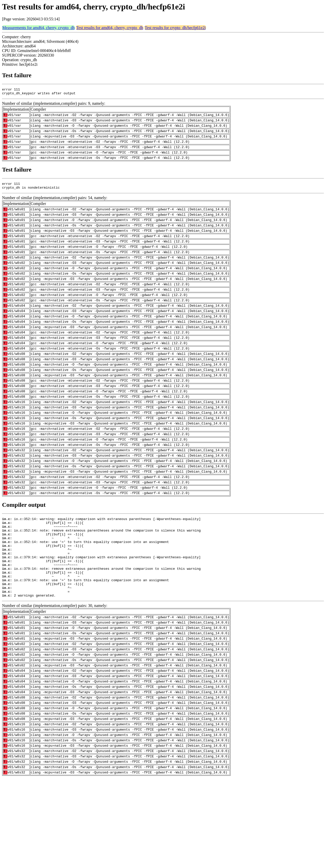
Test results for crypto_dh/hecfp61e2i (175, 28)
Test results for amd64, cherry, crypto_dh (110, 28)
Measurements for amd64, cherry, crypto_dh (38, 28)
